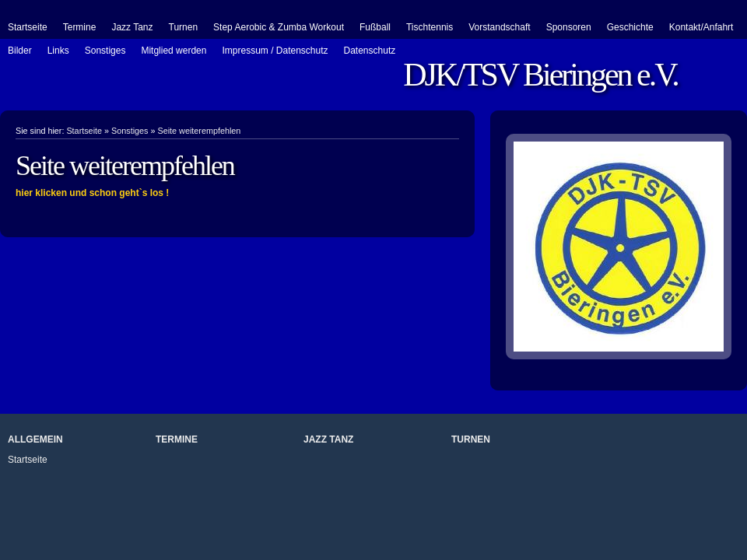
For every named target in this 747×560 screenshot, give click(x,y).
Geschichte (630, 27)
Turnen (184, 27)
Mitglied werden (174, 51)
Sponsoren (569, 27)
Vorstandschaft (499, 27)
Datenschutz (370, 51)
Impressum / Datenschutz (275, 51)
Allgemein (35, 439)
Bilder (20, 51)
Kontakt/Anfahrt (701, 27)
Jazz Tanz (132, 27)
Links (58, 51)
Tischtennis (430, 27)
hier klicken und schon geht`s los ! (92, 193)
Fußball (375, 27)
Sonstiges (105, 51)
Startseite (28, 27)
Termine (80, 27)
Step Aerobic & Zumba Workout (279, 27)
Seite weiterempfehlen (199, 131)
